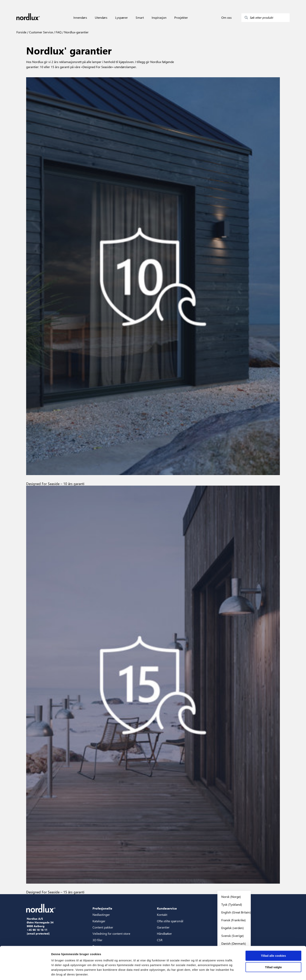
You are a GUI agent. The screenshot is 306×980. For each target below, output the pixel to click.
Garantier (163, 927)
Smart (140, 18)
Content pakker (103, 927)
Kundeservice (167, 908)
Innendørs (80, 18)
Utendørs (101, 18)
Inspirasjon (159, 18)
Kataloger (99, 921)
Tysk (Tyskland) (232, 904)
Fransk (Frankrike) (234, 920)
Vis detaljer (203, 972)
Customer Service (41, 32)
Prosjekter (181, 18)
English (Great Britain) (236, 912)
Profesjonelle (102, 908)
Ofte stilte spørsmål (170, 921)
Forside (21, 32)
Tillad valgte (273, 953)
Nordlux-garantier (76, 32)
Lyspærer (121, 18)
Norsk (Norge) (231, 897)
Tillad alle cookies (273, 941)
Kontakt (162, 915)
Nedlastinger (101, 915)
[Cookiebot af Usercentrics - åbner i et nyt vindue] (25, 972)
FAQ (58, 32)
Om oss (226, 18)
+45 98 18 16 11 (37, 930)
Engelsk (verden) (233, 928)
